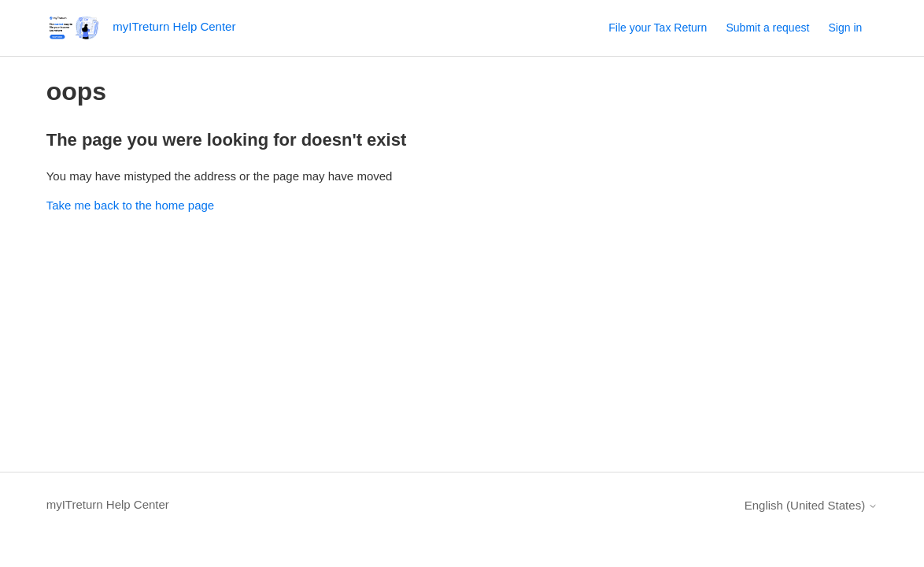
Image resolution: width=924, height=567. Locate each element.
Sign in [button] (845, 28)
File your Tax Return (658, 28)
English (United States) (811, 505)
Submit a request (767, 28)
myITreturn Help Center (108, 504)
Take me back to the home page (130, 205)
